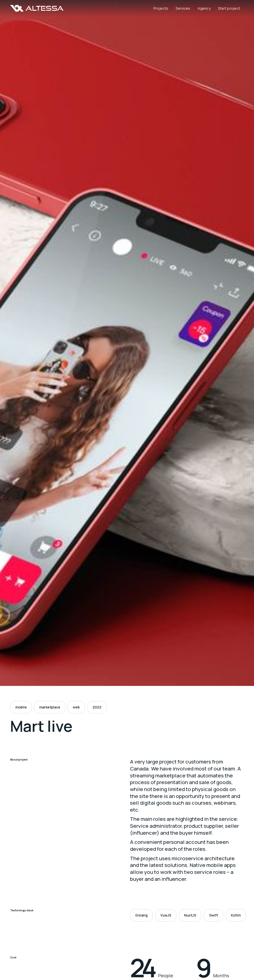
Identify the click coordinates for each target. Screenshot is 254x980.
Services (183, 8)
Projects (161, 8)
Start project (229, 8)
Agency (204, 8)
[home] (37, 8)
